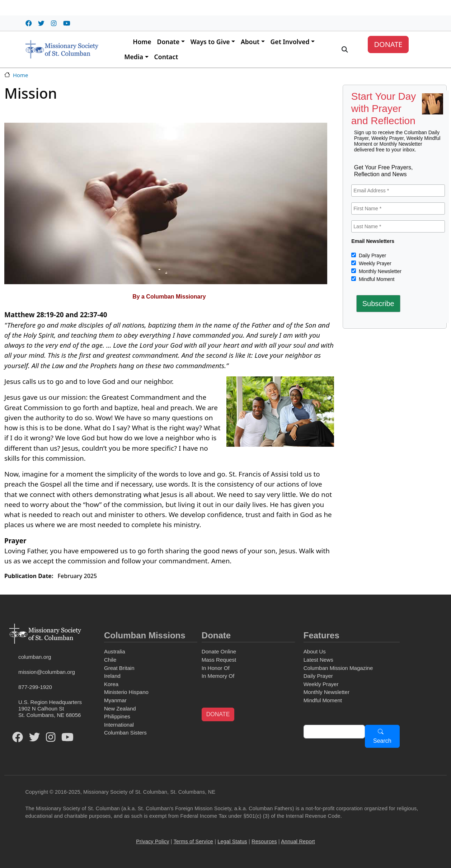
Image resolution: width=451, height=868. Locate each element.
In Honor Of (216, 668)
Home (142, 42)
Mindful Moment (376, 279)
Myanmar (115, 700)
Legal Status (232, 841)
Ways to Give (210, 42)
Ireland (112, 676)
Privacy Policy (152, 841)
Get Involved (290, 42)
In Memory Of (218, 676)
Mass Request (219, 660)
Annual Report (298, 841)
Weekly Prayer (374, 263)
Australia (115, 651)
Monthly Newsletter (379, 271)
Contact (166, 57)
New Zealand (120, 709)
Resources (264, 841)
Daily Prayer (372, 255)
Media (134, 57)
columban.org (35, 657)
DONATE (388, 44)
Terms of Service (193, 841)
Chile (110, 660)
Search (382, 741)
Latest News (318, 660)
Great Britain (119, 668)
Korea (111, 684)
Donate (168, 42)
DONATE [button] (218, 714)
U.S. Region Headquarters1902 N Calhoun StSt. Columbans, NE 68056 (50, 709)
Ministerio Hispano (126, 692)
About (250, 42)
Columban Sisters (125, 733)
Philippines (117, 716)
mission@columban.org (47, 672)
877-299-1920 (35, 687)
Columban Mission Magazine (338, 668)
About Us (315, 651)
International (119, 725)
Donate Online (219, 651)
